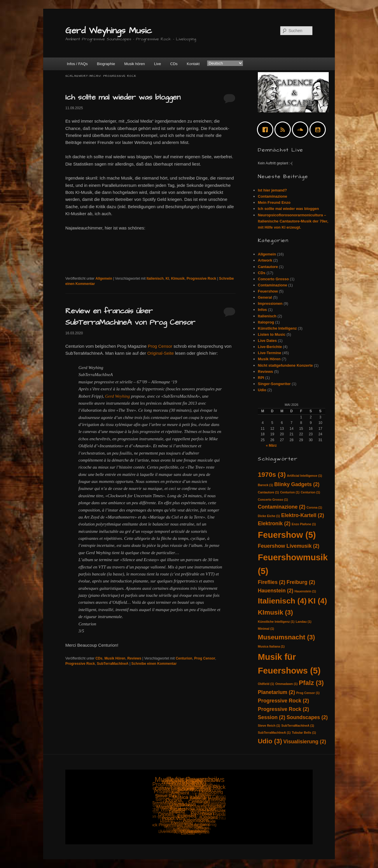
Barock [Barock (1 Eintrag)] (265, 485)
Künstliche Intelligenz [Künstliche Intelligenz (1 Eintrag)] (276, 622)
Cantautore (268, 267)
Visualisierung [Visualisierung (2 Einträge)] (305, 742)
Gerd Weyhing (117, 396)
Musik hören (135, 64)
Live (157, 64)
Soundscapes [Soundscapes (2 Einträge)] (307, 717)
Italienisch (155, 279)
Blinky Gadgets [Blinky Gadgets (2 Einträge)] (297, 484)
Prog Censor (160, 346)
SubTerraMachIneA (113, 664)
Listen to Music (272, 334)
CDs (174, 64)
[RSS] (284, 130)
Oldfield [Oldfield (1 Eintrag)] (266, 684)
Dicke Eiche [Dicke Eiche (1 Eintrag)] (269, 516)
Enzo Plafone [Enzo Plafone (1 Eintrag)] (304, 524)
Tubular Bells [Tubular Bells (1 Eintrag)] (304, 733)
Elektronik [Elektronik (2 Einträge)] (274, 523)
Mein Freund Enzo (274, 202)
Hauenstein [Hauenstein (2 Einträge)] (276, 591)
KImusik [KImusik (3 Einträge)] (275, 612)
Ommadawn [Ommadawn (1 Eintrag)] (286, 684)
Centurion (184, 658)
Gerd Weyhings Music (109, 31)
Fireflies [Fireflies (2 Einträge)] (272, 582)
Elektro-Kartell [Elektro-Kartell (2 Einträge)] (303, 515)
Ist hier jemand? (272, 190)
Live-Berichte (270, 347)
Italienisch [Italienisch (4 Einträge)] (282, 601)
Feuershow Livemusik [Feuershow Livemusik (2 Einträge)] (289, 546)
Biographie (106, 64)
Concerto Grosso (273, 279)
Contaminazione (272, 196)
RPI (261, 378)
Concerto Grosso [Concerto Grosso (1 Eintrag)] (273, 500)
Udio (262, 390)
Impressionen (270, 303)
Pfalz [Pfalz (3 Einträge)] (311, 683)
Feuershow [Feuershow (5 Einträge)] (287, 535)
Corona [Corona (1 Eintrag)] (314, 507)
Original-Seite (161, 353)
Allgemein (104, 279)
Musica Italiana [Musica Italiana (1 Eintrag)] (271, 646)
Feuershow (268, 291)
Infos (262, 310)
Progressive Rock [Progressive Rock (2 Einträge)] (283, 701)
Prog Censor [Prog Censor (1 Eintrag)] (308, 693)
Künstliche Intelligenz (277, 328)
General (265, 297)
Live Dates (267, 341)
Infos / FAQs (77, 64)
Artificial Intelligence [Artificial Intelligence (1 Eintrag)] (304, 476)
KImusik (178, 279)
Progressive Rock (201, 279)
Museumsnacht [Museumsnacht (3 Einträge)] (286, 637)
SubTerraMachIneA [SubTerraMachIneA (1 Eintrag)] (298, 726)
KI (167, 279)
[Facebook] (267, 130)
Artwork (265, 260)
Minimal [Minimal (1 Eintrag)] (266, 629)
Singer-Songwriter (274, 384)
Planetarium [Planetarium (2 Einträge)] (276, 692)
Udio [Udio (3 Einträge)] (270, 741)
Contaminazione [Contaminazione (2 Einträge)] (282, 507)
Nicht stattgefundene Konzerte (285, 365)
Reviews (134, 658)
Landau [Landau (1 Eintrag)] (304, 622)
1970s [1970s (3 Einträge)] (272, 475)
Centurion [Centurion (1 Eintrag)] (290, 492)
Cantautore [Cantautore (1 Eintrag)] (268, 492)
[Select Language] (225, 63)
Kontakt (193, 64)
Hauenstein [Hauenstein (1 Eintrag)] (305, 591)
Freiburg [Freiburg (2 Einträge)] (301, 582)
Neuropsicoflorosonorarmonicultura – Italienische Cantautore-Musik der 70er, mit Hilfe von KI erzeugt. (293, 221)
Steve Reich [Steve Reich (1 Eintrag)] (269, 726)
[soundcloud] (302, 130)
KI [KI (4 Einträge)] (318, 601)
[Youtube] (319, 130)
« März (271, 446)
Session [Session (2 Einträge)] (272, 717)
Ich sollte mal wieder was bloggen (123, 97)
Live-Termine (269, 353)
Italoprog (266, 322)
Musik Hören (115, 658)
